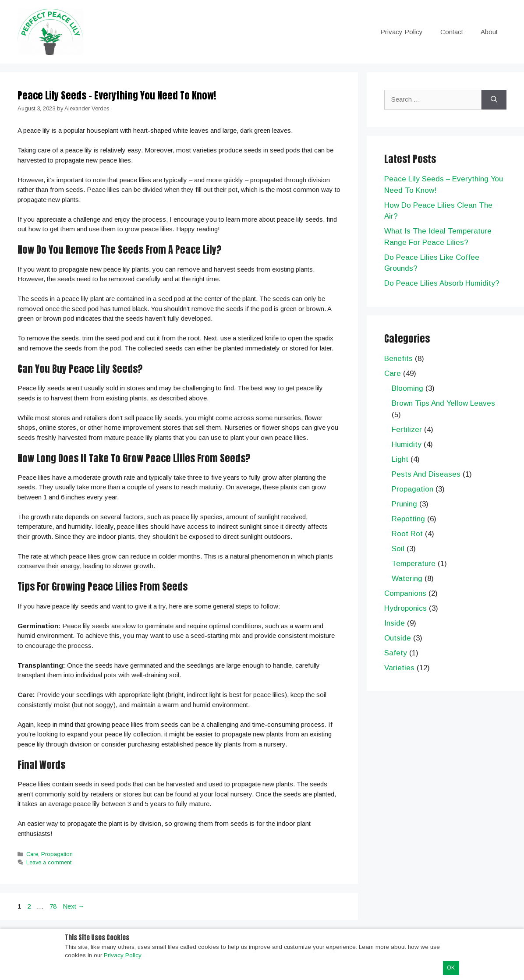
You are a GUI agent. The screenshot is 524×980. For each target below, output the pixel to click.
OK (451, 968)
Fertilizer (407, 430)
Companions (405, 593)
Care (32, 854)
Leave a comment (49, 862)
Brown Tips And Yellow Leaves (443, 403)
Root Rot (407, 534)
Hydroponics (405, 608)
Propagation (57, 854)
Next (74, 906)
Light (400, 459)
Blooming (407, 388)
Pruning (404, 504)
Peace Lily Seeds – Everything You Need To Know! (117, 95)
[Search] (494, 100)
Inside (395, 623)
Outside (398, 638)
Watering (407, 578)
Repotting (408, 519)
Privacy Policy (402, 32)
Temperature (414, 564)
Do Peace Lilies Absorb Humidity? (442, 283)
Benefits (398, 359)
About (489, 32)
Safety (396, 653)
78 (54, 906)
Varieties (399, 668)
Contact (452, 32)
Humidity (407, 444)
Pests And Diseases (426, 474)
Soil (398, 549)
